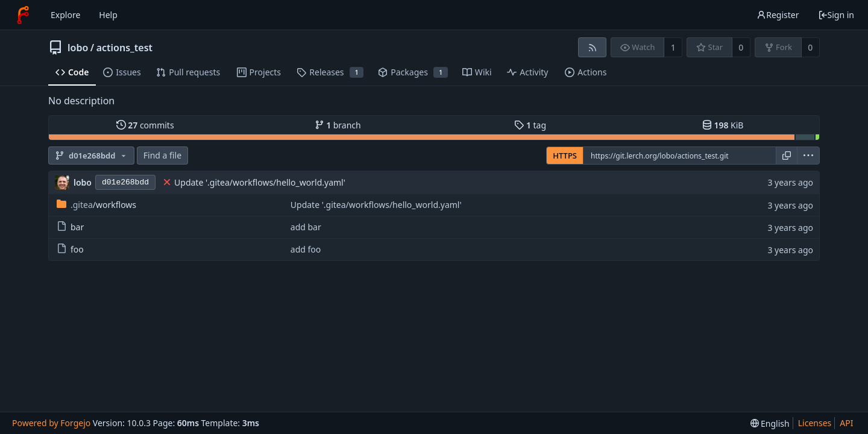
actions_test (124, 48)
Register (778, 15)
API (846, 423)
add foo (306, 249)
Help (108, 15)
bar (70, 227)
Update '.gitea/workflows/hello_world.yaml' (260, 182)
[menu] (808, 156)
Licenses (815, 423)
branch (338, 125)
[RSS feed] (592, 47)
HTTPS (565, 156)
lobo (78, 48)
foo (70, 249)
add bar (306, 227)
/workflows (96, 205)
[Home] (23, 15)
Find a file (162, 155)
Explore (65, 15)
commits (145, 125)
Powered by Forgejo (51, 423)
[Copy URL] (787, 156)
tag (530, 125)
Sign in (836, 15)
